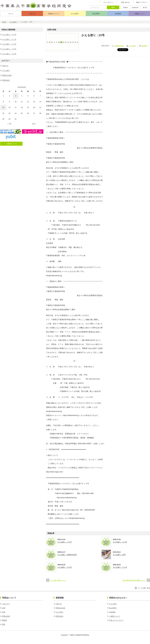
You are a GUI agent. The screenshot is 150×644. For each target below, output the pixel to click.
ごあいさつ (6, 604)
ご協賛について (139, 14)
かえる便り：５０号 (9, 44)
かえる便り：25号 (119, 555)
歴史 (4, 624)
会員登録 (118, 14)
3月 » (34, 124)
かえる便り (75, 14)
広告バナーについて (116, 620)
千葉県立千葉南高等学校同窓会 (79, 635)
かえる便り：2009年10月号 (67, 555)
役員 (4, 612)
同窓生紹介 (6, 80)
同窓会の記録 (7, 75)
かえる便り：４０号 (65, 567)
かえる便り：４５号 (65, 542)
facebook (135, 7)
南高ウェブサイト (142, 2)
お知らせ (32, 14)
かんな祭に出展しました (58, 580)
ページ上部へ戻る (144, 588)
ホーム (11, 14)
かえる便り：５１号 (120, 567)
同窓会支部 (6, 616)
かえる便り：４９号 (9, 49)
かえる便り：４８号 (9, 54)
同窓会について (54, 14)
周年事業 (144, 46)
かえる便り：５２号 (120, 542)
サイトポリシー (108, 2)
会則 (4, 608)
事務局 (4, 620)
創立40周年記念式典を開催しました (134, 580)
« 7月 (9, 124)
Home (4, 22)
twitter (125, 7)
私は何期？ (96, 14)
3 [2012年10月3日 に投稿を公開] (16, 96)
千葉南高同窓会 (119, 46)
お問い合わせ (125, 2)
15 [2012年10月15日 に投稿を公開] (3, 107)
